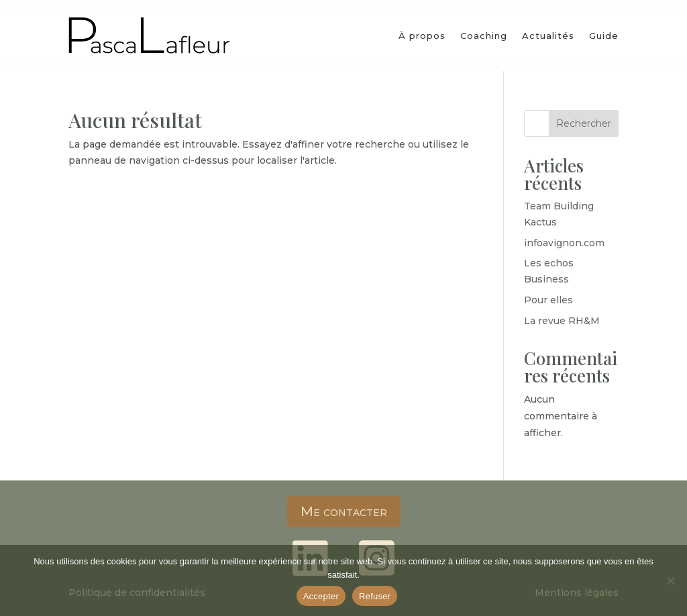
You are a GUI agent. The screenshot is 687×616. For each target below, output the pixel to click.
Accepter (321, 596)
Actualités (548, 36)
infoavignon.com (564, 243)
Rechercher (584, 123)
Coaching (484, 36)
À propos (422, 36)
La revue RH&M (562, 321)
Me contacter (344, 511)
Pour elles (548, 300)
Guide (604, 36)
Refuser (375, 596)
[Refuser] (670, 580)
